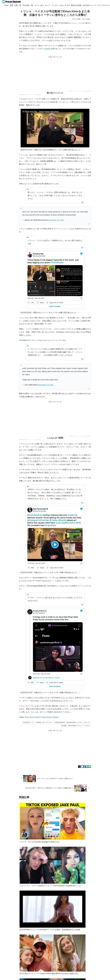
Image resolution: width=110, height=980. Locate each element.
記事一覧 (12, 949)
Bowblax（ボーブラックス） (45, 722)
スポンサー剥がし (68, 698)
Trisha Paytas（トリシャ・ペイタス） (79, 726)
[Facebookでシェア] (84, 767)
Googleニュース (14, 936)
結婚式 (48, 49)
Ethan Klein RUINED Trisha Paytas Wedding (42, 717)
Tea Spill (64, 726)
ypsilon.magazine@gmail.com (17, 946)
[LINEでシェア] (90, 767)
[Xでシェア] (79, 767)
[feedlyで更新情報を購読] (23, 959)
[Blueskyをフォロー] (20, 959)
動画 (64, 464)
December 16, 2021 (57, 220)
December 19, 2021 (46, 385)
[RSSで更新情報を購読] (18, 963)
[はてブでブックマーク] (87, 767)
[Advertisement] (55, 73)
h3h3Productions (60, 722)
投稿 (59, 581)
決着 (55, 712)
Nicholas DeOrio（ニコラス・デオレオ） (78, 722)
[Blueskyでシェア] (82, 767)
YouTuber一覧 (23, 949)
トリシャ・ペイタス (78, 23)
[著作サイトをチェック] (14, 959)
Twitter (20, 933)
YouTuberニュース (29, 722)
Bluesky (27, 933)
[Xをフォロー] (17, 959)
